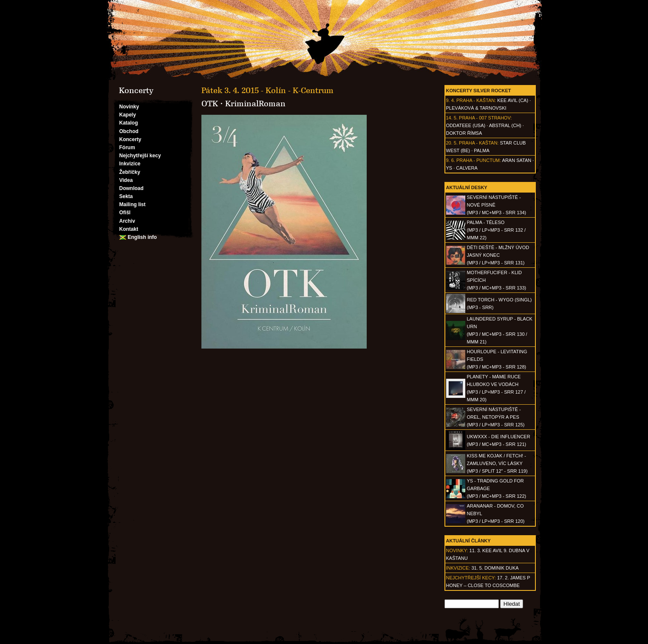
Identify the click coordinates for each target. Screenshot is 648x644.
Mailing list (133, 204)
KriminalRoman (255, 104)
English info (143, 237)
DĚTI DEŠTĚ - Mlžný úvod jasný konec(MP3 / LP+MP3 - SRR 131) (498, 255)
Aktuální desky (467, 187)
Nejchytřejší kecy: (471, 578)
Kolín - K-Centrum (300, 91)
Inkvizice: (458, 568)
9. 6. (451, 160)
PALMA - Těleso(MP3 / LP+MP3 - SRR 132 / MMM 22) (496, 230)
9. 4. (451, 100)
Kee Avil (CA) (513, 100)
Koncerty (130, 139)
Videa (126, 180)
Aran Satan (517, 160)
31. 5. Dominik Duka (495, 568)
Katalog (129, 123)
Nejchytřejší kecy (140, 156)
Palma (481, 150)
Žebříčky (130, 172)
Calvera (467, 168)
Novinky (129, 107)
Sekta (126, 196)
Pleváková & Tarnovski (476, 108)
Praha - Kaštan (475, 100)
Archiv (127, 221)
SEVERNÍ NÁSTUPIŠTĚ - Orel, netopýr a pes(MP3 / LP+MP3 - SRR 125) (496, 417)
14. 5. (452, 118)
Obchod (129, 131)
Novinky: (457, 550)
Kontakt (129, 229)
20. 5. (452, 143)
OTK (210, 104)
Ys (449, 168)
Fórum (127, 148)
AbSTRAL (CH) (505, 125)
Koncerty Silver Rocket (479, 91)
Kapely (128, 115)
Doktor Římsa (464, 133)
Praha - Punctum (478, 160)
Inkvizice (130, 164)
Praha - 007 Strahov (485, 118)
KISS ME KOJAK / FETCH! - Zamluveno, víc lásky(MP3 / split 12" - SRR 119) (497, 463)
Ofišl (125, 213)
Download (132, 188)
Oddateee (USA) (466, 125)
